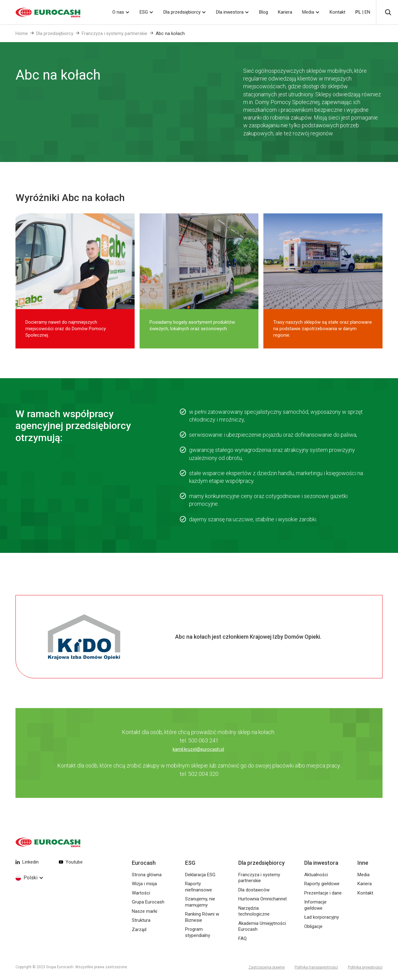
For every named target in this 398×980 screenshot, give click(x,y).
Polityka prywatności (365, 967)
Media (308, 12)
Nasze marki (145, 911)
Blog (264, 12)
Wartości (141, 893)
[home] (40, 12)
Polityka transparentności (316, 967)
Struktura (141, 920)
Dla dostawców (254, 890)
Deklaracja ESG (200, 875)
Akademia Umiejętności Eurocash (262, 926)
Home (22, 33)
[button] (121, 12)
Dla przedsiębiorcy (55, 33)
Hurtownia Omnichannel (262, 899)
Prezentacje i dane (323, 893)
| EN (363, 12)
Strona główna (147, 875)
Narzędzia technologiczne (254, 911)
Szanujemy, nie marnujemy (200, 902)
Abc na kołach (170, 33)
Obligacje (313, 926)
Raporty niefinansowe (199, 887)
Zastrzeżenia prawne (267, 967)
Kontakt (337, 12)
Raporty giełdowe (322, 884)
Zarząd (139, 930)
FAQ (242, 938)
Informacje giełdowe (315, 905)
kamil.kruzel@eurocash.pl (198, 749)
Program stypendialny (198, 932)
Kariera (285, 12)
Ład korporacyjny (322, 917)
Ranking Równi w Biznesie (202, 917)
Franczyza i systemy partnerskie (115, 33)
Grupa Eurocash (148, 902)
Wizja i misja (144, 884)
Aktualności (316, 875)
